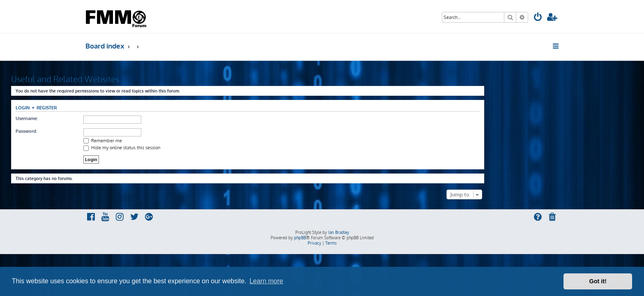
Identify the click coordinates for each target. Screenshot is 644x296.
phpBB (300, 238)
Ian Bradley (339, 232)
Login (97, 108)
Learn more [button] (266, 281)
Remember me (177, 141)
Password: (101, 131)
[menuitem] (538, 18)
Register (121, 108)
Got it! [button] (598, 281)
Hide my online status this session (196, 148)
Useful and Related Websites (139, 79)
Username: (101, 118)
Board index (105, 46)
